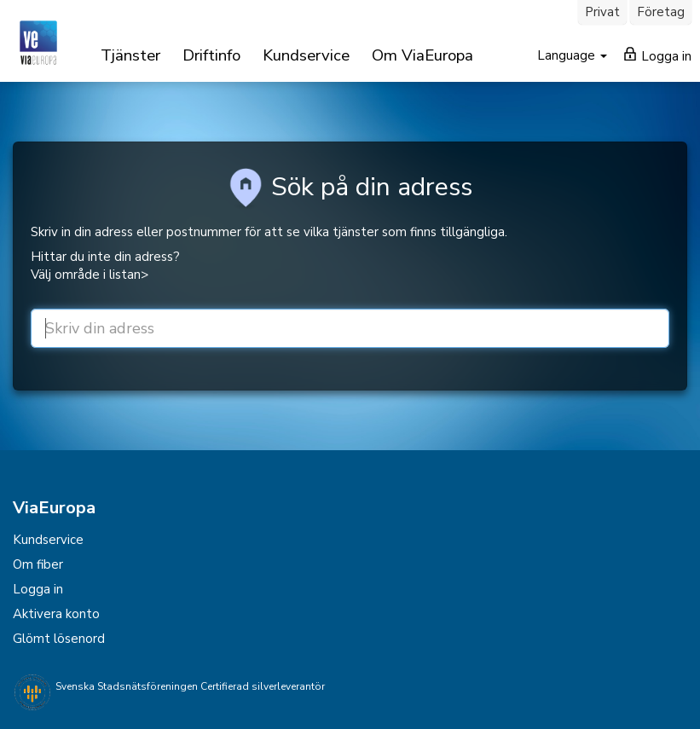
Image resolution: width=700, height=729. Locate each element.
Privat (602, 12)
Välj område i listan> (90, 275)
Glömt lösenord (59, 639)
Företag (661, 12)
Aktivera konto (56, 614)
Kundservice (306, 55)
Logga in (658, 56)
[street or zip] (350, 328)
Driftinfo (211, 55)
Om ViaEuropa (422, 55)
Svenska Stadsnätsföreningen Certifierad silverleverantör (190, 686)
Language (568, 55)
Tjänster (130, 55)
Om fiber (38, 564)
